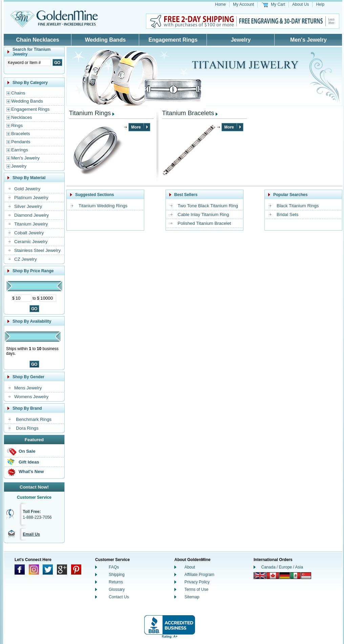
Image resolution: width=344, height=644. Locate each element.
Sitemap (192, 597)
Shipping (117, 575)
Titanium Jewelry (31, 224)
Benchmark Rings (34, 419)
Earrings (20, 150)
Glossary (117, 589)
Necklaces (21, 117)
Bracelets (21, 134)
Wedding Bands (105, 40)
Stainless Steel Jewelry (37, 250)
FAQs (114, 567)
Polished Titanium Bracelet (205, 223)
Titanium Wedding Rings (103, 206)
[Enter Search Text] (29, 62)
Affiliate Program (199, 575)
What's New (31, 471)
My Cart (278, 4)
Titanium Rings (90, 113)
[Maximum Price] (48, 298)
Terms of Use (197, 589)
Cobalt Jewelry (29, 233)
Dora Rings (27, 428)
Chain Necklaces (37, 40)
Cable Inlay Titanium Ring (203, 214)
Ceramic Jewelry (31, 242)
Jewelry (241, 40)
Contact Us (119, 597)
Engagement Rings (173, 40)
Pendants (21, 142)
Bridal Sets (287, 214)
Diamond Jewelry (31, 215)
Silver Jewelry (28, 206)
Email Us (31, 534)
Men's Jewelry (308, 40)
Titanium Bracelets (188, 113)
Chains (18, 93)
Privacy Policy (197, 582)
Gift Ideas (29, 462)
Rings (17, 125)
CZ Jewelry (26, 259)
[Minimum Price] (23, 298)
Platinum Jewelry (31, 198)
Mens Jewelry (28, 388)
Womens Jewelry (31, 397)
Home (220, 4)
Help (320, 4)
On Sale (27, 451)
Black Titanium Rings (298, 206)
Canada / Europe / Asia (282, 567)
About (190, 567)
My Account (243, 4)
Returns (116, 582)
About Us (300, 4)
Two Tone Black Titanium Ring (208, 206)
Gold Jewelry (27, 189)
